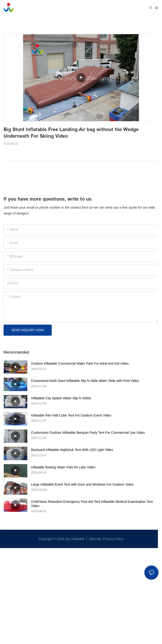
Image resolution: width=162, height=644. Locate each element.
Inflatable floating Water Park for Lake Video (63, 467)
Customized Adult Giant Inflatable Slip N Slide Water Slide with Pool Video (85, 381)
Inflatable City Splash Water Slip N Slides (61, 398)
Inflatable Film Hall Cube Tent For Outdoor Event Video (71, 415)
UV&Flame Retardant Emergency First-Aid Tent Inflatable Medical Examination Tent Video (92, 504)
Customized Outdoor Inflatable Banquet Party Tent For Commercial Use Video (88, 433)
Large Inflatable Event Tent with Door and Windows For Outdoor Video (82, 484)
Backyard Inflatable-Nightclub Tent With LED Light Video (72, 450)
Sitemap (95, 539)
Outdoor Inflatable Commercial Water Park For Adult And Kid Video (80, 363)
